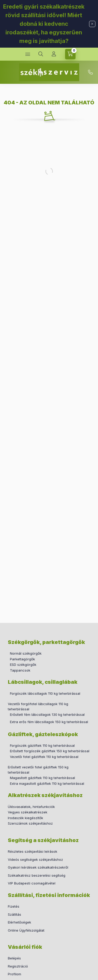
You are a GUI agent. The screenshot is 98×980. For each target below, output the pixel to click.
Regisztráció (18, 966)
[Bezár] (92, 24)
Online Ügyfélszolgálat (26, 930)
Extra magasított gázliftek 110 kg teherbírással (47, 783)
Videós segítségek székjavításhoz (35, 859)
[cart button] (70, 54)
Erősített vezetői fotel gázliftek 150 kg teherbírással (38, 770)
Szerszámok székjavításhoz (30, 823)
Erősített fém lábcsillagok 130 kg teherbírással (47, 715)
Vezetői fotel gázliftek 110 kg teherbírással (44, 757)
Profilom (15, 974)
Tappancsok (20, 670)
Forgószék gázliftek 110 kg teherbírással (42, 745)
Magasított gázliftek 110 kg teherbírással (42, 778)
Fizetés (14, 906)
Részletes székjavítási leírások (33, 851)
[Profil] (54, 54)
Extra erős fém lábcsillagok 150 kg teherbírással (48, 722)
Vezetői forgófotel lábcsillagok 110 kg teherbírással (38, 706)
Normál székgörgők (26, 653)
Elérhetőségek (19, 922)
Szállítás (15, 914)
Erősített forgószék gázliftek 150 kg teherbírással (50, 751)
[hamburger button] (28, 54)
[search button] (41, 54)
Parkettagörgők (22, 659)
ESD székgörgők (23, 665)
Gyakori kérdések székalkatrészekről (38, 867)
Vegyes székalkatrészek (28, 812)
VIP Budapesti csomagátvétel (32, 883)
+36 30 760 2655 (90, 72)
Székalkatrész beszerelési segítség (37, 875)
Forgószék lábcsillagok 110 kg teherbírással (45, 693)
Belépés (14, 958)
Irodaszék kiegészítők (25, 818)
